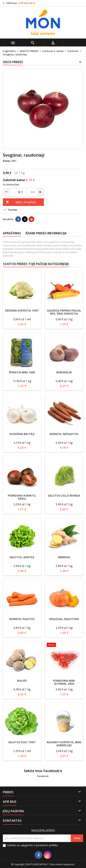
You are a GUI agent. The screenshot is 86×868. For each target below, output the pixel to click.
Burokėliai (64, 372)
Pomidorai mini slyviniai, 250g (64, 682)
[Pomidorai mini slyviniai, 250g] (64, 645)
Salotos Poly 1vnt (22, 742)
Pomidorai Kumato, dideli (22, 497)
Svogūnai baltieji (22, 434)
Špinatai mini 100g (22, 372)
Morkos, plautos (22, 619)
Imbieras (64, 557)
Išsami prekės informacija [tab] (46, 233)
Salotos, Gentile (22, 557)
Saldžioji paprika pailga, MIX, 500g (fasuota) (64, 312)
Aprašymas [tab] (12, 233)
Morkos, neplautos (64, 434)
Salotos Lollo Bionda (64, 496)
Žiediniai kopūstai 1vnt (22, 310)
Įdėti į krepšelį (21, 202)
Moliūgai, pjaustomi (64, 619)
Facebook (43, 776)
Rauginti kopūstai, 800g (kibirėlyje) (64, 744)
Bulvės (22, 681)
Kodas (7, 161)
